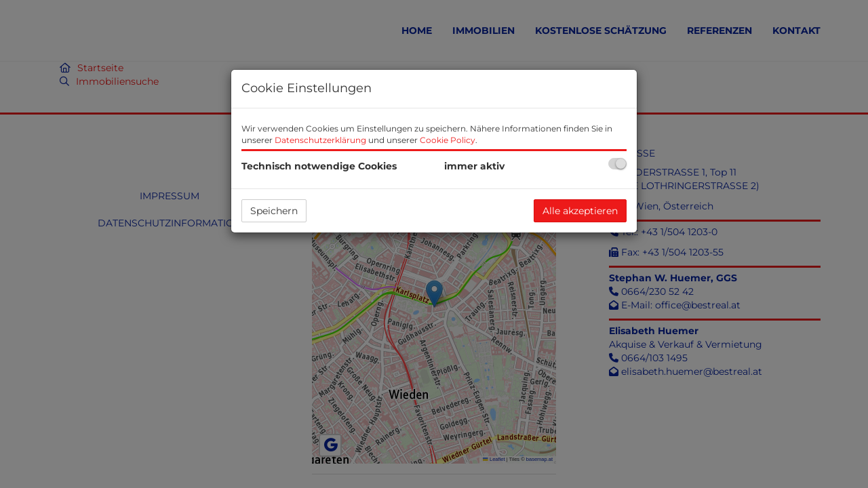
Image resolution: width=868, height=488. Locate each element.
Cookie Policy (448, 140)
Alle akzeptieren (580, 211)
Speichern (274, 211)
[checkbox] (617, 164)
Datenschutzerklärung (320, 140)
